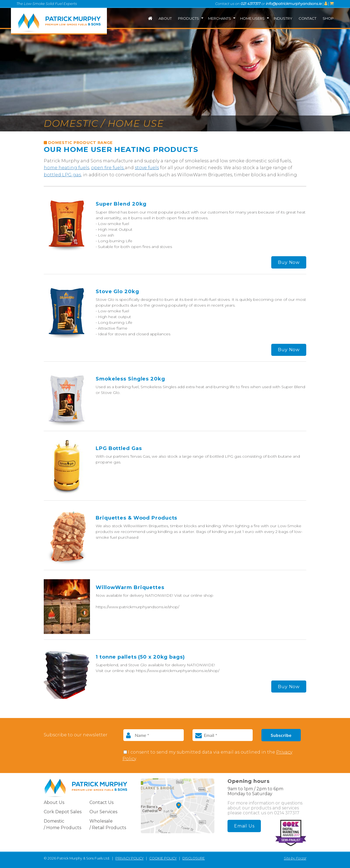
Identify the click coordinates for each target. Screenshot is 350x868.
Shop (328, 18)
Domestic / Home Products (62, 824)
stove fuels (147, 168)
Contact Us (101, 802)
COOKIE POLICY (163, 858)
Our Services (103, 812)
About (165, 18)
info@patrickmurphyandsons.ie (294, 4)
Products (189, 18)
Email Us (244, 826)
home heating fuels (66, 168)
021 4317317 (251, 4)
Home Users (252, 18)
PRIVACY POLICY (129, 858)
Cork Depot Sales (63, 812)
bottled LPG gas (62, 175)
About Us (54, 802)
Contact (307, 18)
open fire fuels (108, 168)
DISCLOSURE (194, 858)
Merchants (220, 18)
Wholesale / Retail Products (108, 824)
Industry (283, 18)
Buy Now (289, 262)
